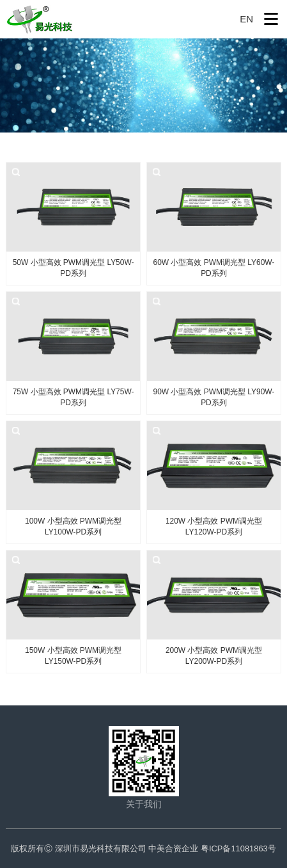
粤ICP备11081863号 (238, 848)
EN (246, 19)
